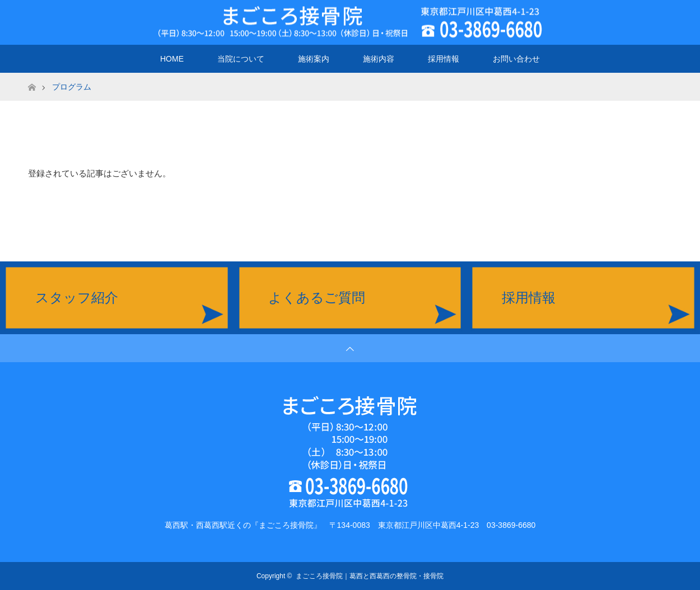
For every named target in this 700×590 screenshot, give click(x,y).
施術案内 (314, 59)
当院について (241, 59)
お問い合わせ (516, 59)
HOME (172, 59)
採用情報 (444, 59)
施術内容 (379, 59)
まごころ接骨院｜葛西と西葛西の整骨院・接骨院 (370, 576)
